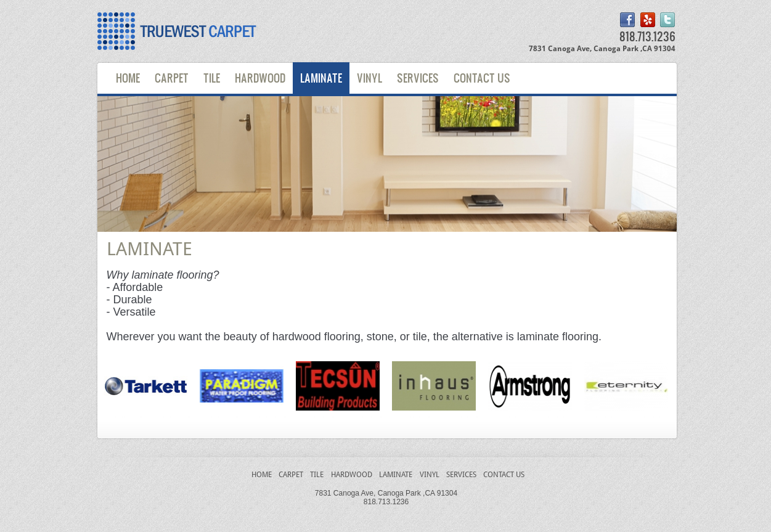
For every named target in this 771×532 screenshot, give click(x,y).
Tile (212, 78)
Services (418, 78)
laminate (396, 475)
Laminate (321, 78)
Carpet (172, 78)
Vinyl (369, 78)
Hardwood (260, 78)
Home (128, 78)
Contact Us (482, 78)
